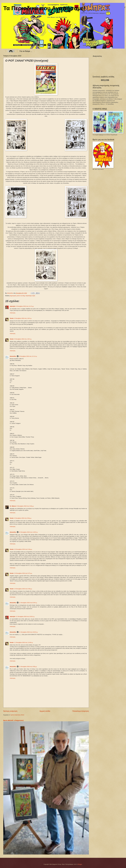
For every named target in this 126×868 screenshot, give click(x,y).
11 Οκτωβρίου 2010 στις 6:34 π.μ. (28, 603)
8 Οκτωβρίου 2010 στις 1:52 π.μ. (23, 339)
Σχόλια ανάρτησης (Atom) (17, 715)
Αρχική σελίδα (45, 711)
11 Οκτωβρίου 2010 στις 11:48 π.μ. (24, 642)
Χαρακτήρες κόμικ (30, 296)
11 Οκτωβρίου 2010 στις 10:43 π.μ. (28, 632)
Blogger (80, 864)
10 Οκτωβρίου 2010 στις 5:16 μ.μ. (23, 549)
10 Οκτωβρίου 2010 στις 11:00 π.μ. (28, 532)
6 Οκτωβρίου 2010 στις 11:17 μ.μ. (25, 306)
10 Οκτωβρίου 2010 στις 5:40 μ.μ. (23, 589)
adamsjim (13, 306)
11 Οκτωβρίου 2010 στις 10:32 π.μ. (25, 617)
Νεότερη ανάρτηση (10, 711)
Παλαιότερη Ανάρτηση (81, 711)
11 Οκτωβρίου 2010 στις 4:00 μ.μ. (28, 667)
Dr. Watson (13, 506)
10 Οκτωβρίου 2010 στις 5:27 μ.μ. (23, 573)
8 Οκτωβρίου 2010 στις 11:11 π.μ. (28, 356)
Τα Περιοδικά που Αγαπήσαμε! (44, 8)
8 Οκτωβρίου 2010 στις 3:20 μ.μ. (25, 506)
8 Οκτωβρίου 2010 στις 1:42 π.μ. (23, 318)
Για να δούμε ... (26, 51)
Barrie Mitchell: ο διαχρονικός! (14, 720)
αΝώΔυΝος (13, 356)
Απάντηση (13, 313)
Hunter (12, 318)
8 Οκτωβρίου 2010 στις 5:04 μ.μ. (23, 518)
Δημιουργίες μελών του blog (17, 296)
